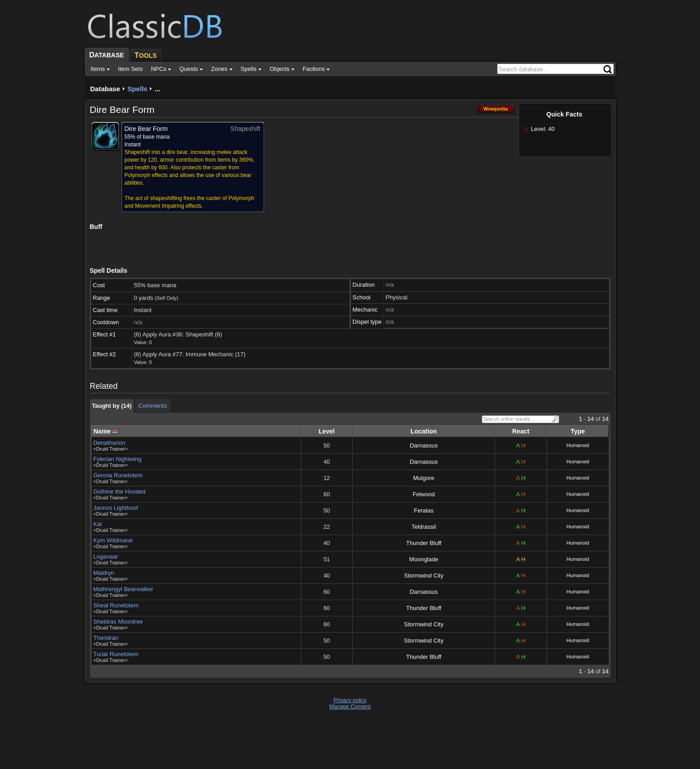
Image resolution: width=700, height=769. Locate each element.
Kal (98, 524)
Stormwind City (424, 576)
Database (105, 89)
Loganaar (106, 557)
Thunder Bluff (424, 543)
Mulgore (424, 478)
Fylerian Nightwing (118, 459)
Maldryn (104, 573)
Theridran (106, 638)
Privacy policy (350, 700)
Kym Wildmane (113, 540)
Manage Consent (350, 707)
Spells (137, 89)
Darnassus (424, 445)
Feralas (424, 510)
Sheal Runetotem (116, 605)
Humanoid (578, 445)
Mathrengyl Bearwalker (124, 589)
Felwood (424, 494)
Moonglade (424, 559)
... (157, 89)
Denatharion (110, 443)
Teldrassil (424, 527)
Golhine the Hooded (120, 492)
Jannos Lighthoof (116, 508)
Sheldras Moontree (118, 622)
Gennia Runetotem (118, 475)
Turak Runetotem (116, 654)
